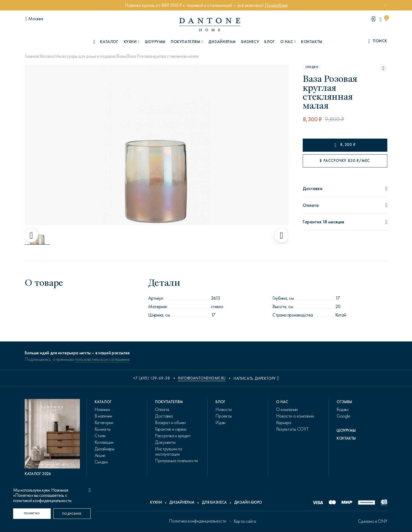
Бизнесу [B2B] (250, 42)
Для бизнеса (214, 502)
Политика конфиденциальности (198, 521)
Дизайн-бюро (248, 502)
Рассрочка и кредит (173, 436)
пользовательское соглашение (102, 359)
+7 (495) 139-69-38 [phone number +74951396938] (152, 378)
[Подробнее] (72, 514)
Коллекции (104, 442)
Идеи (220, 423)
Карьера (284, 423)
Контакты (312, 42)
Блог (270, 42)
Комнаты (102, 429)
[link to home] (210, 25)
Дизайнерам (222, 42)
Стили (100, 436)
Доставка (164, 416)
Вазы (121, 56)
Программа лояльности (176, 461)
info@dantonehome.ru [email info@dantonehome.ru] (202, 378)
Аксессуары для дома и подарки (86, 56)
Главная (31, 56)
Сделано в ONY (373, 521)
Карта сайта (245, 521)
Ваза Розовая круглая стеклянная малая (163, 56)
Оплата (162, 409)
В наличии (103, 416)
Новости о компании (295, 416)
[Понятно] (32, 514)
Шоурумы (155, 42)
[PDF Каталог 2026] (52, 438)
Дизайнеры (105, 449)
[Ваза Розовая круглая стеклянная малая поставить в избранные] (383, 68)
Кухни (156, 502)
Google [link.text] (343, 416)
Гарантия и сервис (171, 429)
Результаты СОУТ (292, 429)
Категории (104, 423)
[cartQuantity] (386, 19)
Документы (165, 442)
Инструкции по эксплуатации (169, 451)
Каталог (47, 56)
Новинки (102, 409)
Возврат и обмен (170, 423)
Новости (223, 409)
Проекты (223, 416)
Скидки (101, 462)
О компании (287, 409)
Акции (100, 455)
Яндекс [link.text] (343, 409)
